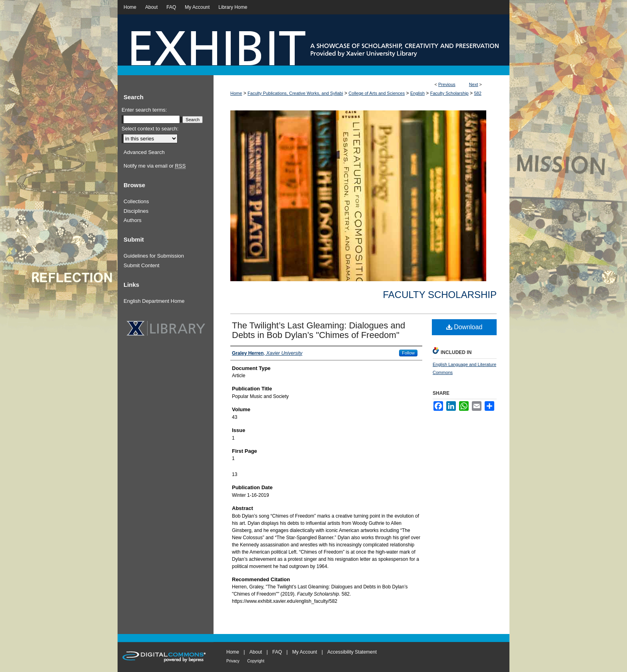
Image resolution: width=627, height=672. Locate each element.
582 (477, 93)
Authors (133, 220)
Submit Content (142, 265)
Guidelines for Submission (154, 256)
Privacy (233, 661)
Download (464, 327)
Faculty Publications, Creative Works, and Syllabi (295, 93)
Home (236, 93)
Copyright (256, 661)
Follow (408, 353)
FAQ (277, 652)
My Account (305, 652)
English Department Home (154, 301)
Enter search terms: (144, 110)
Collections (136, 201)
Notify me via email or (155, 166)
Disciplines (136, 211)
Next (474, 84)
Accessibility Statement (352, 652)
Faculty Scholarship (449, 93)
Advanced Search (144, 152)
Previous (447, 84)
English (417, 93)
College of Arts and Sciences (377, 93)
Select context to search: (150, 129)
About (256, 652)
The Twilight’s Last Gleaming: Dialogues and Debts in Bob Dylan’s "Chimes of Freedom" (318, 330)
